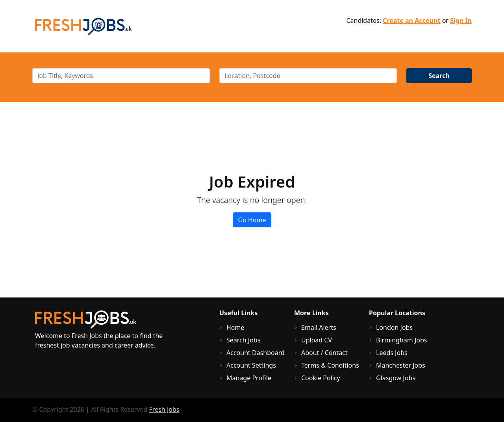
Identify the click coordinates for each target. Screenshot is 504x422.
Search (439, 76)
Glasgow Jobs (396, 378)
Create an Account (411, 20)
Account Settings (251, 365)
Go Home (252, 220)
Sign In (461, 20)
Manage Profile (249, 378)
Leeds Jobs (392, 353)
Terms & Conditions (330, 365)
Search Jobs (243, 340)
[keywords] (121, 76)
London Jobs (394, 327)
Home (235, 327)
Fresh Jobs (164, 409)
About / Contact (324, 353)
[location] (308, 76)
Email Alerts (319, 327)
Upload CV (317, 340)
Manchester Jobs (401, 365)
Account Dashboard (256, 353)
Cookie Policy (321, 378)
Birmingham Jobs (402, 340)
